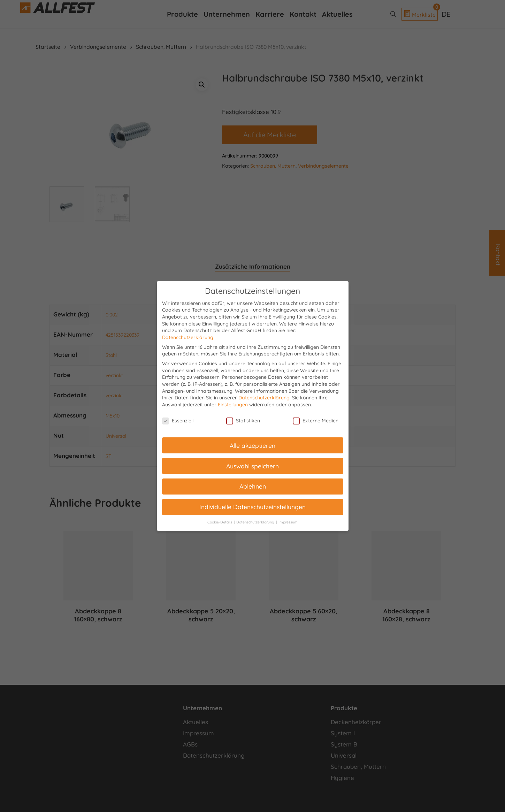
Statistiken (243, 421)
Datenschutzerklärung (188, 337)
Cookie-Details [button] (220, 522)
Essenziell (178, 421)
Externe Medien (316, 421)
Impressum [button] (288, 522)
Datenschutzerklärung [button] (256, 522)
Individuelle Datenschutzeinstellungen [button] (252, 507)
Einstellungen (233, 405)
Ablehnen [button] (253, 486)
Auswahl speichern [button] (252, 466)
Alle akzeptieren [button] (252, 445)
